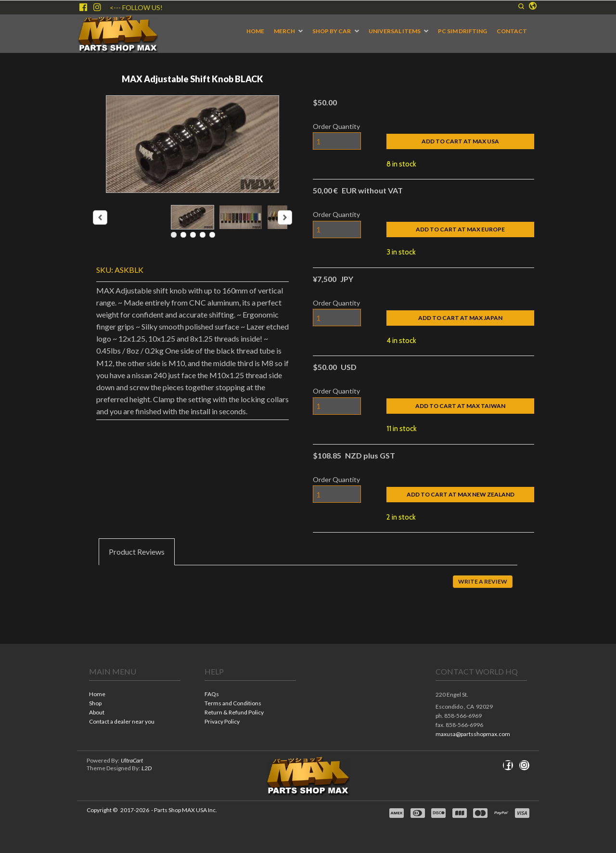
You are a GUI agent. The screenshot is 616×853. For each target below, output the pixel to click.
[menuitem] (255, 31)
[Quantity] (337, 141)
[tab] (137, 552)
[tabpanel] (308, 588)
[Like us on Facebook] (83, 7)
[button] (521, 6)
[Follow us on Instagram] (97, 7)
